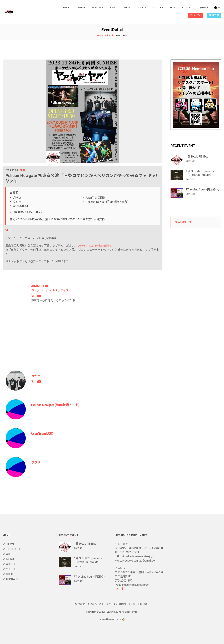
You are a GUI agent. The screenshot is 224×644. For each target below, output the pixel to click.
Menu (128, 8)
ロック (35, 290)
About (114, 8)
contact (188, 8)
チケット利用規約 (116, 604)
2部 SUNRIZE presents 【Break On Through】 (200, 173)
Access (142, 8)
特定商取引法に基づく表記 (90, 604)
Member (81, 8)
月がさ (36, 376)
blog (173, 8)
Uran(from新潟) (42, 433)
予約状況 (204, 8)
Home (66, 8)
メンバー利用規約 (138, 604)
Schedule (109, 35)
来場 (22, 170)
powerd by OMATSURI (112, 619)
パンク (44, 290)
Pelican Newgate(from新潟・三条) (56, 405)
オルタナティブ (59, 290)
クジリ (36, 462)
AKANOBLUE (40, 286)
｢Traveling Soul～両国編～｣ (203, 190)
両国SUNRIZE (183, 222)
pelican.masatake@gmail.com (96, 246)
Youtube (158, 8)
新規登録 (214, 15)
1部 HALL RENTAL (197, 157)
